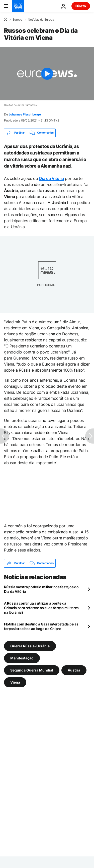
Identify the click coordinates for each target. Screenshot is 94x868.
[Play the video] (47, 74)
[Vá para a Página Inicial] (18, 6)
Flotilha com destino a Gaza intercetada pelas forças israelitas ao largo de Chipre (41, 626)
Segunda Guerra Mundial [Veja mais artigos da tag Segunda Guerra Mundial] (32, 670)
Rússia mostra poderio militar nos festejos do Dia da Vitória (41, 589)
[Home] (6, 19)
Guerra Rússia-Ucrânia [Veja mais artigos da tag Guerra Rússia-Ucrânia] (30, 646)
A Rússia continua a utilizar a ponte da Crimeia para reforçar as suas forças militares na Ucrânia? (41, 608)
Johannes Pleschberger (25, 114)
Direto (81, 6)
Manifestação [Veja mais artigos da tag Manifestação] (22, 658)
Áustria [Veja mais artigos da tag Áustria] (74, 670)
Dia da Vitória (52, 178)
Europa (17, 20)
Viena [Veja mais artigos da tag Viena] (15, 682)
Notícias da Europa (41, 20)
